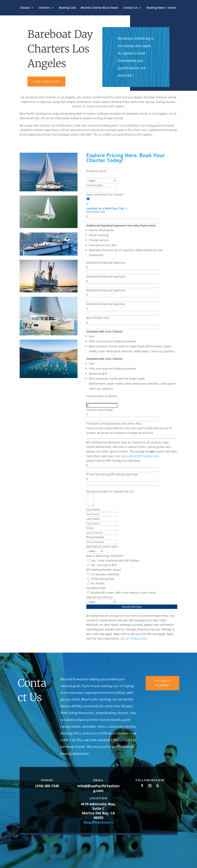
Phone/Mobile (95, 537)
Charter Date (94, 185)
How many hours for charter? (105, 195)
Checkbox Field (96, 588)
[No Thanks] (88, 583)
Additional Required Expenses (106, 263)
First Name (93, 509)
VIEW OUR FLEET (46, 81)
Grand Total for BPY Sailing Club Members (113, 461)
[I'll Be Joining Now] (88, 579)
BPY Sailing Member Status (104, 570)
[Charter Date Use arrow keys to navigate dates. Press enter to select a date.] (102, 190)
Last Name (93, 519)
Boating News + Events (162, 8)
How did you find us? (100, 597)
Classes (25, 8)
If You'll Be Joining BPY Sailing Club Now (112, 474)
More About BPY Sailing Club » (141, 456)
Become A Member (162, 683)
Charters (44, 8)
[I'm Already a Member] (88, 574)
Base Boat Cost (96, 212)
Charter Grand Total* (100, 410)
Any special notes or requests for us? (110, 491)
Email (90, 528)
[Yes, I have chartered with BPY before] (88, 560)
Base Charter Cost (98, 318)
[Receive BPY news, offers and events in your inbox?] (88, 592)
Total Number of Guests (102, 396)
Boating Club (67, 8)
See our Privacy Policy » (134, 639)
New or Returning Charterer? (105, 556)
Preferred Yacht (96, 171)
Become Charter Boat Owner (100, 8)
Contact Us (131, 8)
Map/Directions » (98, 822)
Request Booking (132, 607)
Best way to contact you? (102, 546)
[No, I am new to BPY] (88, 565)
